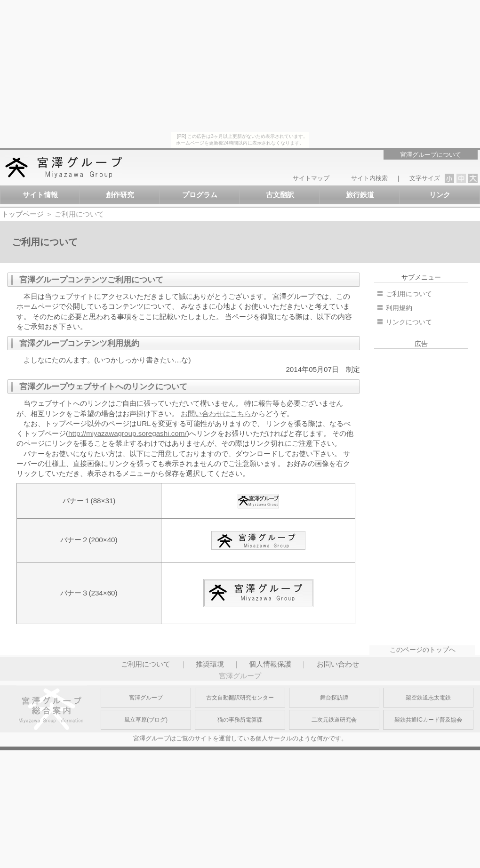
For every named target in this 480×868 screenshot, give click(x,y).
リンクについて (409, 322)
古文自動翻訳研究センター (240, 698)
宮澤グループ (146, 698)
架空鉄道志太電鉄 (428, 698)
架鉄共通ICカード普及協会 (428, 720)
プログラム (200, 195)
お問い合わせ (338, 664)
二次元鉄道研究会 (334, 720)
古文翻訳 (280, 195)
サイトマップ (311, 178)
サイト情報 (40, 195)
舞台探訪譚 (334, 698)
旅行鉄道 (360, 195)
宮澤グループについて (431, 155)
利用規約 (399, 308)
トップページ (23, 214)
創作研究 (120, 195)
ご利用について (409, 294)
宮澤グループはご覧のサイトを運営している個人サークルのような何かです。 (240, 738)
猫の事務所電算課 (240, 720)
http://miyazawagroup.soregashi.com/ (128, 433)
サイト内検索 (369, 178)
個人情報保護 (270, 664)
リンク (440, 195)
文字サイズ (425, 178)
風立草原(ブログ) (146, 720)
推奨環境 (210, 664)
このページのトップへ (423, 650)
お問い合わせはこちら (216, 414)
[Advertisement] (421, 495)
